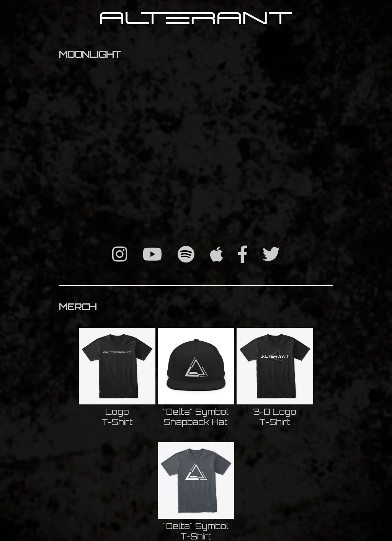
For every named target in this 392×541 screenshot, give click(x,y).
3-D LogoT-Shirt (275, 417)
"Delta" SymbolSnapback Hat (196, 417)
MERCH (78, 307)
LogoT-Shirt (117, 417)
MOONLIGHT (90, 54)
